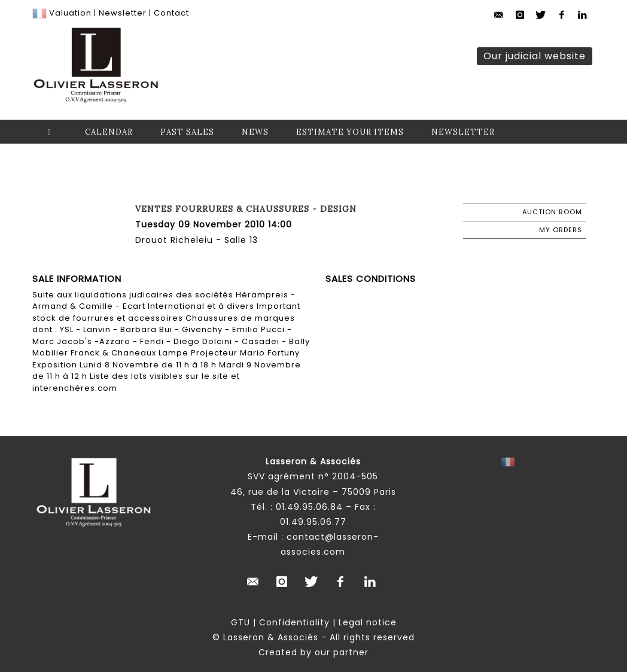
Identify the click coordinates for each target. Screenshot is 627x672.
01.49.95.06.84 (309, 507)
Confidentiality (294, 622)
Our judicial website (535, 56)
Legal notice (368, 622)
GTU (241, 622)
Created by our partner (313, 652)
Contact (171, 13)
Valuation (70, 13)
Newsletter (121, 13)
